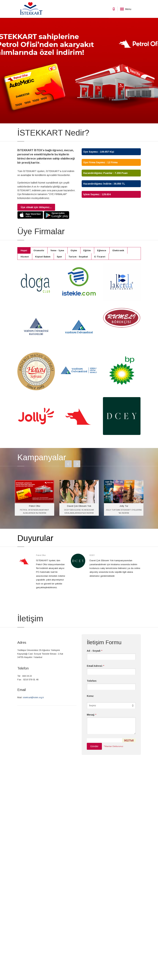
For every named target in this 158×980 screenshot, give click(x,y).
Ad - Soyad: (95, 651)
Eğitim (87, 250)
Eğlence (102, 250)
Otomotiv (39, 250)
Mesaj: (92, 715)
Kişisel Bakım (43, 257)
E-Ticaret (100, 257)
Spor (59, 257)
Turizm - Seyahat (78, 257)
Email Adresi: (95, 666)
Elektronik (118, 250)
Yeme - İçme (57, 250)
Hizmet (25, 257)
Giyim (74, 250)
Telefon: (92, 681)
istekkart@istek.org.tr (33, 697)
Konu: (90, 696)
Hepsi (24, 250)
